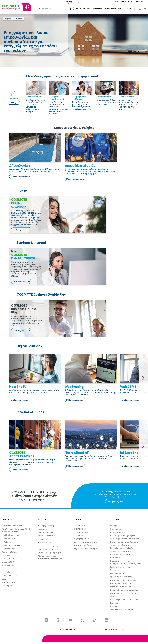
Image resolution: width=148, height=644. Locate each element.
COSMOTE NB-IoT (82, 539)
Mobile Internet (8, 549)
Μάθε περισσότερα (21, 230)
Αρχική (8, 19)
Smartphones (8, 565)
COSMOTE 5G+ (81, 526)
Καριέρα (114, 526)
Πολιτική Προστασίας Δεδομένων (125, 590)
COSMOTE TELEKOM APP (49, 549)
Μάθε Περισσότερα (19, 177)
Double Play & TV (9, 538)
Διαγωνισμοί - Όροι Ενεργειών (123, 580)
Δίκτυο (130, 1)
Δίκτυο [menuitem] (77, 519)
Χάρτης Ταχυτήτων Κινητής (86, 549)
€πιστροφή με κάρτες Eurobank (124, 599)
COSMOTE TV (8, 559)
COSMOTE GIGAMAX (11, 545)
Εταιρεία (137, 1)
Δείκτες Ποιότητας (118, 532)
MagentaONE (8, 562)
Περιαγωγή (43, 529)
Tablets (5, 569)
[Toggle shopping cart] (141, 8)
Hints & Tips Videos (46, 532)
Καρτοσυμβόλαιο (9, 552)
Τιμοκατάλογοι (44, 542)
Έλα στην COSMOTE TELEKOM (89, 8)
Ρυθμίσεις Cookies (118, 573)
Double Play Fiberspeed (12, 535)
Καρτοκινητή (7, 555)
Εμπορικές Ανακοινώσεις (121, 577)
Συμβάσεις (115, 603)
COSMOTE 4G (80, 536)
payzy (4, 579)
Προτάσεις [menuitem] (7, 519)
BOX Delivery (7, 572)
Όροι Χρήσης (116, 529)
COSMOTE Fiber (81, 532)
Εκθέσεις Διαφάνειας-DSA (122, 587)
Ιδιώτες (69, 2)
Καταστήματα (120, 1)
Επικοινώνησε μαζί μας (48, 546)
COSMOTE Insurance (11, 575)
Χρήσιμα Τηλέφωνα (46, 536)
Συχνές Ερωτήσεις (46, 526)
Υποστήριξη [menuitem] (44, 519)
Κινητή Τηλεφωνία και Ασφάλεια (124, 542)
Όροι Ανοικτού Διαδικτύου (122, 610)
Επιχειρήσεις (81, 2)
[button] (135, 8)
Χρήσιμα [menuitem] (115, 519)
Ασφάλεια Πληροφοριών (121, 583)
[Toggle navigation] (145, 9)
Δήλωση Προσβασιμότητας (50, 552)
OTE (26, 629)
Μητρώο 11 (115, 557)
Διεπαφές (114, 606)
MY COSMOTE (125, 8)
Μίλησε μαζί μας (116, 502)
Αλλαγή (14, 103)
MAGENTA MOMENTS (11, 582)
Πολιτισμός (7, 586)
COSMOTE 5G (80, 529)
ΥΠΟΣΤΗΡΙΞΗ (110, 8)
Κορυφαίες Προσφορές (12, 526)
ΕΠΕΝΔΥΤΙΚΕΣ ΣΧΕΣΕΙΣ (115, 629)
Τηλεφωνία (7, 542)
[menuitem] (46, 620)
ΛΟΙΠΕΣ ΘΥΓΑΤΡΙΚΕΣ (66, 629)
